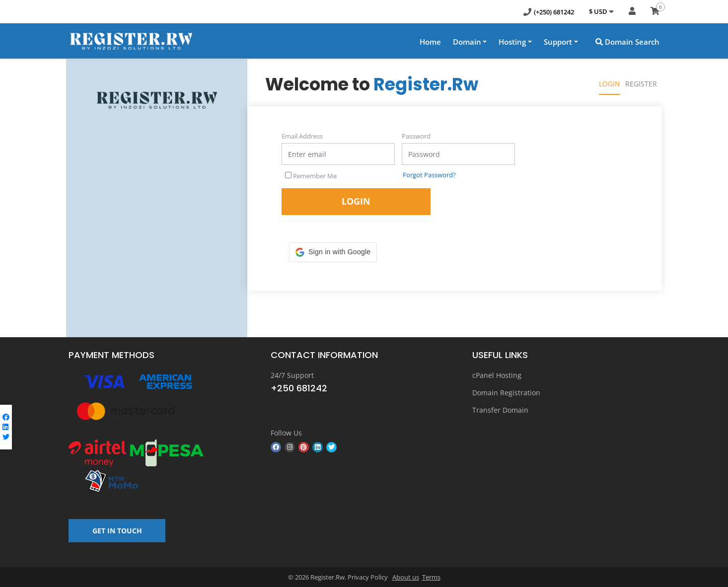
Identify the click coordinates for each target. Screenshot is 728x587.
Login (610, 84)
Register (641, 84)
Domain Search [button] (627, 42)
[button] (333, 252)
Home (430, 42)
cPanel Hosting (497, 375)
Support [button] (558, 42)
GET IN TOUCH (117, 531)
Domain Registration (506, 393)
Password (416, 136)
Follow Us (286, 433)
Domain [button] (467, 42)
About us (406, 577)
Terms (431, 577)
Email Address (302, 136)
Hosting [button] (512, 42)
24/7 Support (292, 375)
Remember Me (311, 176)
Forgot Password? (429, 175)
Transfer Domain (500, 410)
